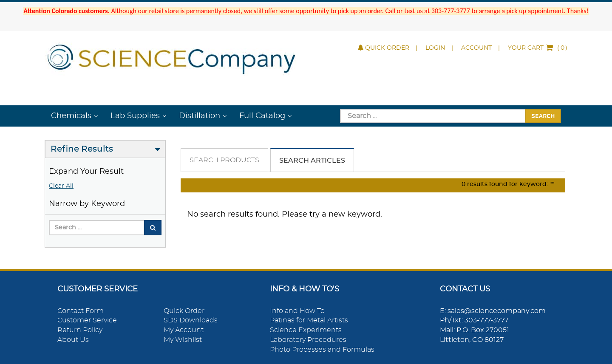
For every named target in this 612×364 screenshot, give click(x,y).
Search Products (224, 160)
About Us (73, 340)
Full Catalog (262, 116)
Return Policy (80, 330)
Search (543, 116)
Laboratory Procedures (308, 340)
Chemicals (71, 116)
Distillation (200, 116)
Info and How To (297, 311)
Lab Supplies (135, 116)
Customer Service (87, 320)
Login (435, 48)
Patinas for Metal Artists (309, 320)
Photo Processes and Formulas (322, 350)
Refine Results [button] (82, 149)
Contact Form (81, 311)
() (538, 48)
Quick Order (384, 48)
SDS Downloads (191, 320)
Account (476, 48)
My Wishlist (183, 340)
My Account (184, 330)
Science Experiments (306, 330)
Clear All (61, 186)
